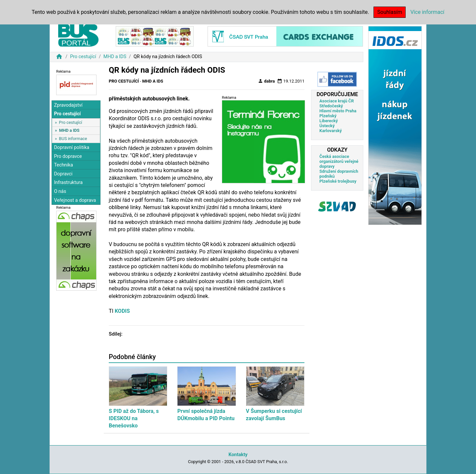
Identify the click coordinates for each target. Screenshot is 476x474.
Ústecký (327, 126)
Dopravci (63, 174)
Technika (63, 165)
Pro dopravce (68, 156)
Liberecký (328, 121)
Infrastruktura (68, 182)
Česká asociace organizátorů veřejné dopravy (339, 161)
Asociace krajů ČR (337, 101)
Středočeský (331, 106)
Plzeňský (328, 116)
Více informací (427, 12)
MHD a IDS (115, 57)
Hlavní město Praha (338, 111)
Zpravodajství (68, 105)
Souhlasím (390, 12)
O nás (60, 191)
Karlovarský (331, 131)
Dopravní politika (72, 147)
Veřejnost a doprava (75, 200)
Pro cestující (83, 57)
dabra (266, 81)
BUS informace (73, 139)
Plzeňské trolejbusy (338, 181)
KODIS (122, 311)
